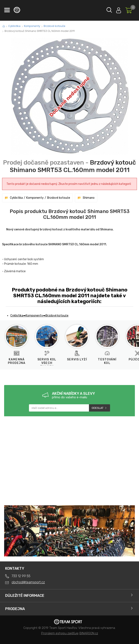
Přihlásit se (119, 9)
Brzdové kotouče (55, 26)
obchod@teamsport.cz (28, 582)
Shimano (89, 198)
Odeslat (98, 408)
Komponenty (32, 26)
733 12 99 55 (21, 576)
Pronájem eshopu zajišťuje (60, 633)
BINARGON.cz (89, 633)
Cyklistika (14, 26)
